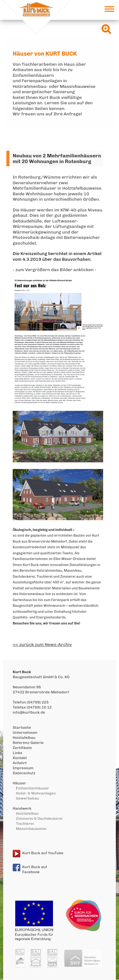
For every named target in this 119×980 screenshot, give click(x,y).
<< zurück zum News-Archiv (42, 645)
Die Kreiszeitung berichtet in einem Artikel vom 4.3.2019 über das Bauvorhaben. (57, 256)
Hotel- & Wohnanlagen (36, 793)
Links (17, 753)
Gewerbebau (27, 798)
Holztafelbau (24, 738)
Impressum (23, 768)
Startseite (22, 727)
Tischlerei (25, 824)
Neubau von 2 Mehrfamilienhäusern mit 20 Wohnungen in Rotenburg (57, 158)
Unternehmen (25, 733)
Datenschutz (24, 773)
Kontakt (20, 758)
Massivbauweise (31, 829)
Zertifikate (22, 748)
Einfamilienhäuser (32, 788)
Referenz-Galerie (28, 743)
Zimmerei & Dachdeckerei (39, 819)
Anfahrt (20, 763)
